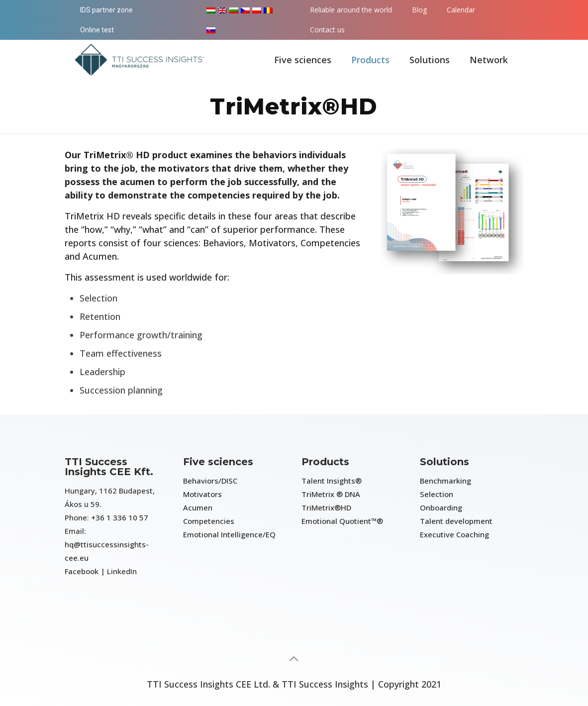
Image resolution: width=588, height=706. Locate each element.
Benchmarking (445, 481)
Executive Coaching (454, 534)
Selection (437, 494)
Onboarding (441, 507)
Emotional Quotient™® (342, 521)
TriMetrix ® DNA (331, 494)
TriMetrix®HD (326, 507)
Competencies (209, 521)
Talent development (456, 521)
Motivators (202, 494)
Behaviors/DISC (210, 481)
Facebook (82, 571)
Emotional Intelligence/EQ (229, 534)
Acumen (198, 507)
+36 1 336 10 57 (120, 517)
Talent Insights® (332, 481)
